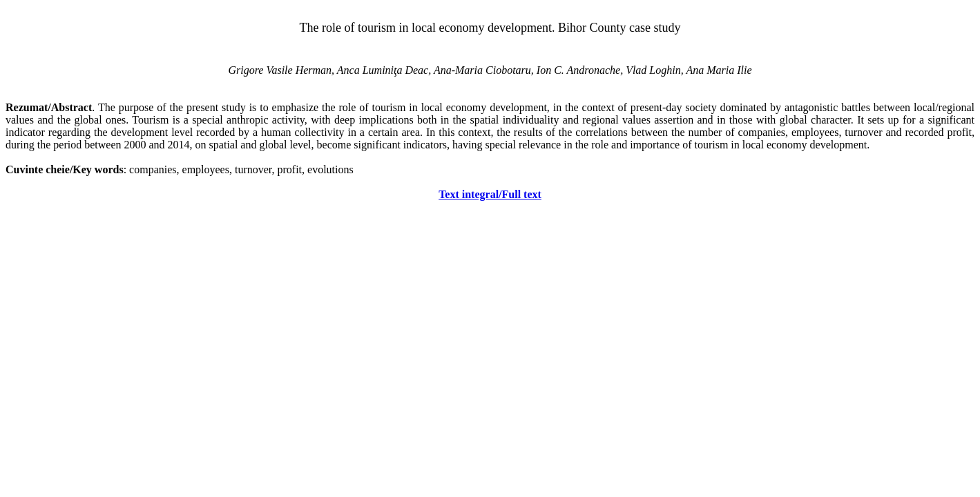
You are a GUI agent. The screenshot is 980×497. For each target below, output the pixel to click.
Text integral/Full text (490, 194)
